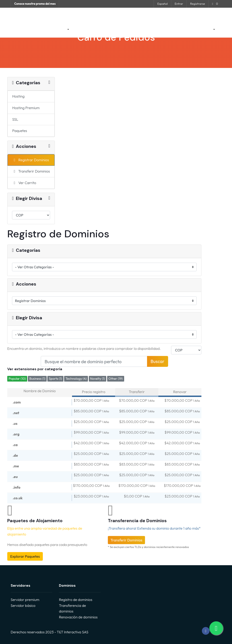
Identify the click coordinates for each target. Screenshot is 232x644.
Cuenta (204, 30)
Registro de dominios (76, 600)
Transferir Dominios (31, 171)
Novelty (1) (98, 379)
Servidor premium (25, 600)
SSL (15, 119)
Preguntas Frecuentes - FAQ (116, 30)
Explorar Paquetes (25, 556)
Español (162, 4)
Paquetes (20, 131)
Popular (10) (17, 379)
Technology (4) (76, 379)
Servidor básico (23, 606)
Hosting (18, 96)
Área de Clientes (35, 30)
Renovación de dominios (78, 617)
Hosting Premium (26, 108)
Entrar (179, 4)
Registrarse (197, 4)
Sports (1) (55, 379)
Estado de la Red (155, 30)
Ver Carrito (24, 183)
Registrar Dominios (31, 160)
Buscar (158, 361)
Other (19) (116, 379)
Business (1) (37, 379)
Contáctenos (183, 30)
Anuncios (83, 30)
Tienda (59, 30)
